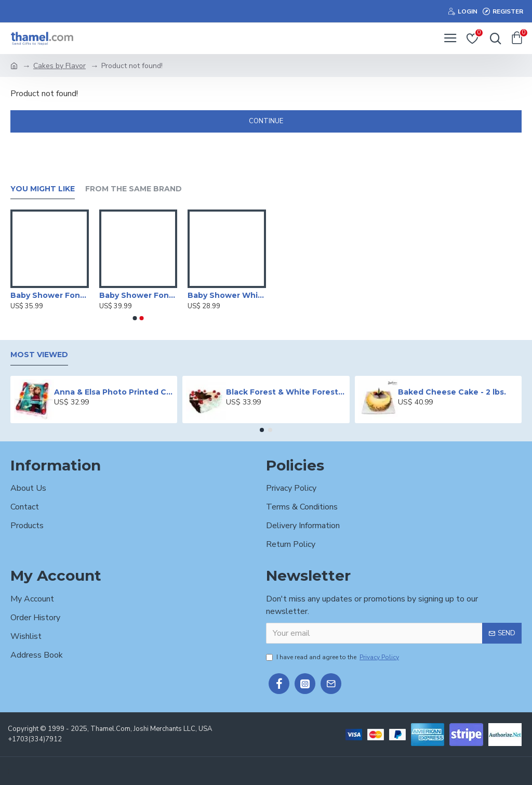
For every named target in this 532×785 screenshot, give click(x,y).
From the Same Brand (134, 189)
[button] (135, 318)
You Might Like (43, 189)
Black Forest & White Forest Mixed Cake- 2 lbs (286, 392)
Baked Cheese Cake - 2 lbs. (452, 392)
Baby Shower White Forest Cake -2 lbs (227, 295)
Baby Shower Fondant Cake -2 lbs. (138, 295)
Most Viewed (39, 355)
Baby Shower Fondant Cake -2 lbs (50, 295)
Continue (266, 121)
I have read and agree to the (333, 657)
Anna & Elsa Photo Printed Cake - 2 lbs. (114, 392)
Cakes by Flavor (59, 66)
